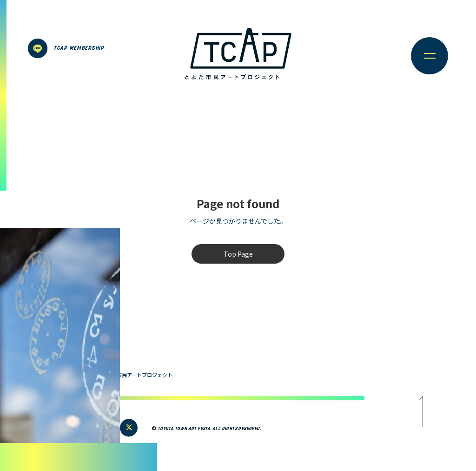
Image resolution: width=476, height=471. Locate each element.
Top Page (238, 254)
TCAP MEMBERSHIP (79, 48)
